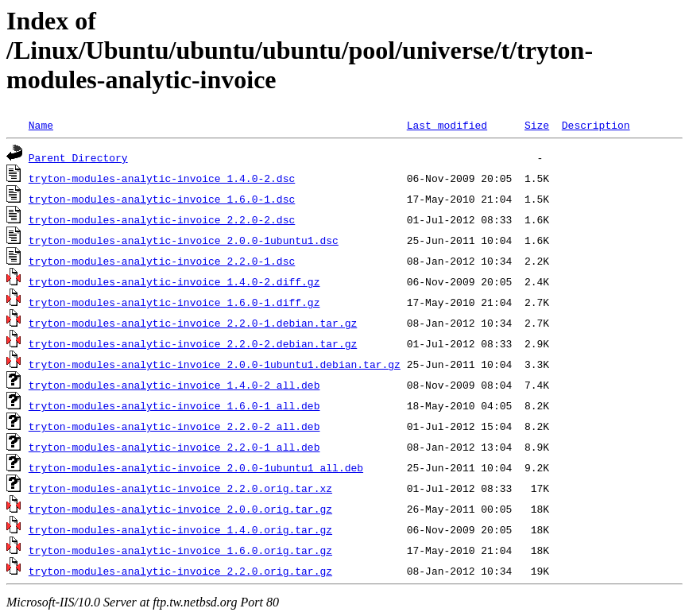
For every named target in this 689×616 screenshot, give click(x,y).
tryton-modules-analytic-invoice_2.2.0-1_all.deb (174, 447)
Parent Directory (78, 157)
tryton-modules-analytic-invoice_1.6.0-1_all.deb (174, 405)
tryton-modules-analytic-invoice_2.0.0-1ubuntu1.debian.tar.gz (215, 364)
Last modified (447, 125)
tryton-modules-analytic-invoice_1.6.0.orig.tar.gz (180, 550)
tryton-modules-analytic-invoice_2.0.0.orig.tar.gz (180, 509)
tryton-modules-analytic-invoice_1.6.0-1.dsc (162, 199)
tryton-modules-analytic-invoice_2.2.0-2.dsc (162, 219)
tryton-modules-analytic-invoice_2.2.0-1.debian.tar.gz (193, 323)
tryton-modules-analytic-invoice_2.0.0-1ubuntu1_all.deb (196, 467)
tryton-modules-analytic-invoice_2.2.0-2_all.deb (174, 426)
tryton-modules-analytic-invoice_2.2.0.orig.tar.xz (180, 488)
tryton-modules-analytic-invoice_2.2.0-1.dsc (162, 261)
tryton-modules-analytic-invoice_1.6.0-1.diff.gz (174, 302)
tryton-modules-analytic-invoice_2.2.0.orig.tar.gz (180, 571)
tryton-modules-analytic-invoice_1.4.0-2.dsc (162, 178)
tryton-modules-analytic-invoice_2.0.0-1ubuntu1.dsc (184, 240)
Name (41, 125)
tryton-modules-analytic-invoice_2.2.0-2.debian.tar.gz (193, 343)
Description (596, 125)
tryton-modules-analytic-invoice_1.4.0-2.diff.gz (174, 281)
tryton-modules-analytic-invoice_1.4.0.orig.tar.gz (180, 529)
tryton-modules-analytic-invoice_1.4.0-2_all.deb (174, 385)
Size (537, 125)
